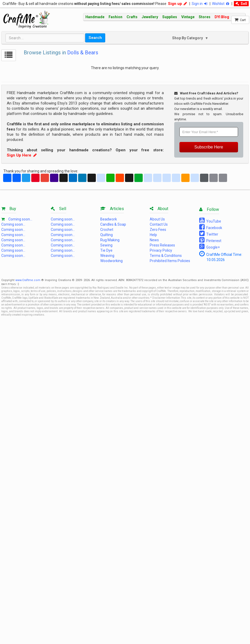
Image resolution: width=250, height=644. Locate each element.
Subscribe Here (209, 147)
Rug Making (110, 240)
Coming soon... (20, 219)
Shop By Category (188, 38)
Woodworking (111, 261)
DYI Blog (222, 17)
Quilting (107, 235)
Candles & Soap (113, 224)
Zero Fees (158, 230)
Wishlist (221, 4)
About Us (157, 219)
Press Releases (162, 245)
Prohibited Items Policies (170, 261)
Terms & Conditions (166, 256)
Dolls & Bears (83, 53)
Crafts (132, 17)
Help (153, 235)
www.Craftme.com (28, 280)
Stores (205, 17)
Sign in (199, 4)
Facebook (211, 227)
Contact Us (159, 224)
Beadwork (109, 219)
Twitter (209, 233)
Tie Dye (106, 250)
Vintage (188, 17)
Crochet (107, 230)
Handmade (95, 17)
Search (95, 38)
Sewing (106, 245)
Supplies (170, 17)
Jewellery (150, 17)
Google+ (210, 246)
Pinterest (210, 240)
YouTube (210, 220)
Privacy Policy (161, 250)
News (154, 240)
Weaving (107, 256)
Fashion (115, 17)
